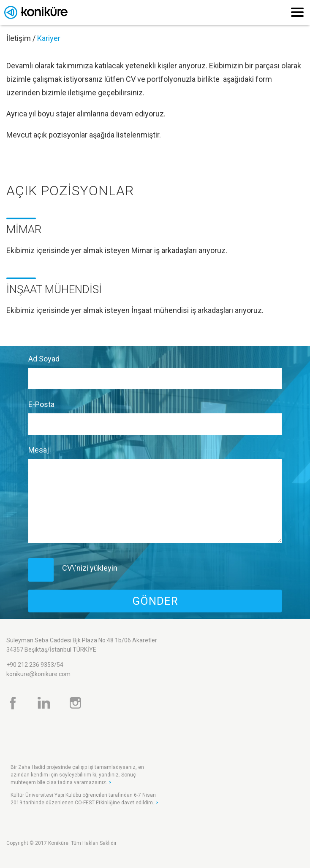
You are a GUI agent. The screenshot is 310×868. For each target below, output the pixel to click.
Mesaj (39, 450)
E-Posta (41, 404)
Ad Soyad (44, 359)
